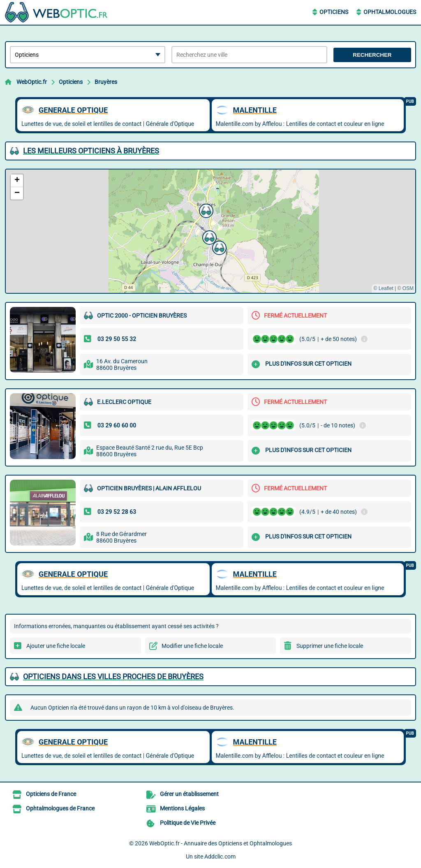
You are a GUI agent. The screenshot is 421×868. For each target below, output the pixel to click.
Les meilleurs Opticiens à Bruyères (91, 151)
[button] (205, 210)
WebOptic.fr (32, 82)
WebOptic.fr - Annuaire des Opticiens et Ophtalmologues (221, 843)
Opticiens (334, 12)
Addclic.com (220, 856)
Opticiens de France (51, 794)
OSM (408, 288)
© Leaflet (383, 288)
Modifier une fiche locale (192, 646)
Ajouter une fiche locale (56, 646)
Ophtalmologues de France (60, 808)
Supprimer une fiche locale (330, 646)
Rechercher (372, 55)
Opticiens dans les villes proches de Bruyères (113, 677)
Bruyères (106, 82)
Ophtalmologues (390, 12)
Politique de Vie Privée (188, 823)
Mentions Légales (182, 808)
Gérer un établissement (189, 794)
